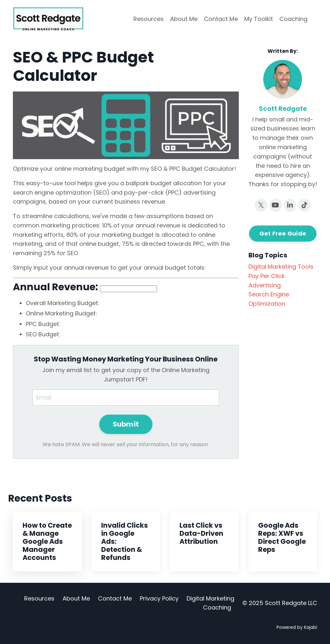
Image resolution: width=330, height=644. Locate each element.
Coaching (293, 19)
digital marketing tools (281, 267)
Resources (149, 19)
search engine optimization (269, 299)
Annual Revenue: (55, 287)
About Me (184, 19)
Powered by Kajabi (297, 627)
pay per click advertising (267, 281)
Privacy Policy (159, 598)
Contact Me (221, 19)
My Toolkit (259, 19)
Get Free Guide (283, 233)
